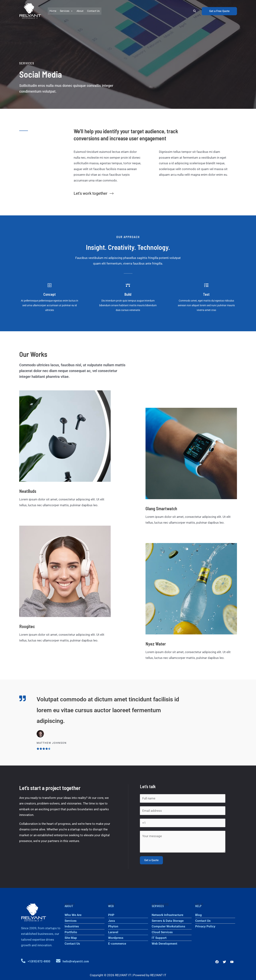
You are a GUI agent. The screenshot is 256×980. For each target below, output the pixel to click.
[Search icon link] (195, 11)
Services (66, 11)
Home (53, 11)
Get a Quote (151, 860)
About (80, 11)
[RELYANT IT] (30, 11)
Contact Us (93, 11)
